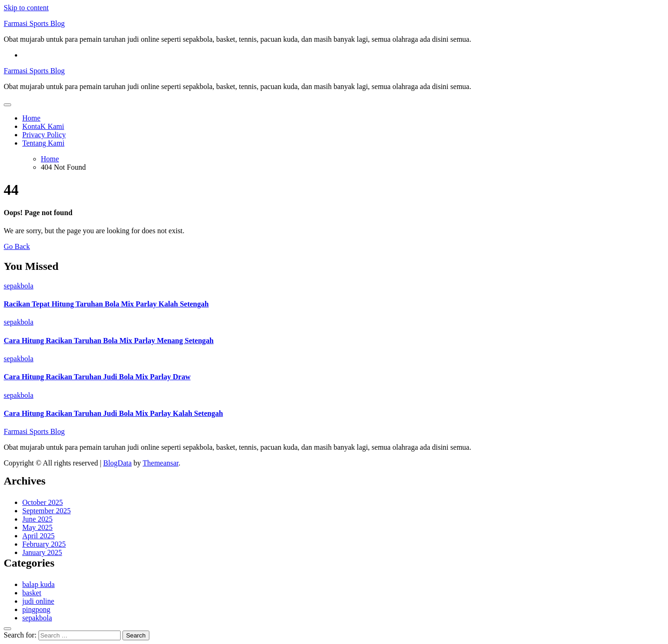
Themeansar (161, 463)
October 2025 (43, 502)
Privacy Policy (44, 135)
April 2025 (39, 536)
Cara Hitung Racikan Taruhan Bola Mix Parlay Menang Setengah (109, 341)
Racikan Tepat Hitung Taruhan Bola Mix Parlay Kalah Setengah (106, 304)
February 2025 (44, 544)
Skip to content (26, 8)
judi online (38, 601)
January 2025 (42, 552)
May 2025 (37, 527)
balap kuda (39, 584)
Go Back (17, 246)
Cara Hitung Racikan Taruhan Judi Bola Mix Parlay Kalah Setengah (113, 413)
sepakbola (19, 286)
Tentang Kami (43, 143)
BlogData (117, 463)
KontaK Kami (43, 126)
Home (31, 118)
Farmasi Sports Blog (34, 23)
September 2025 (46, 511)
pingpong (36, 609)
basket (32, 593)
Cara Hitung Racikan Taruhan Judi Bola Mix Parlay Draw (97, 377)
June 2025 (37, 519)
